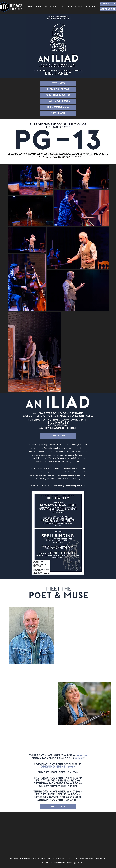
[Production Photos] (58, 89)
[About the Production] (58, 95)
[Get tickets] (58, 84)
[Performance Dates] (58, 107)
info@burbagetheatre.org (94, 859)
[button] (51, 7)
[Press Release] (58, 113)
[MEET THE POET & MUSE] (58, 101)
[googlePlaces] (81, 863)
